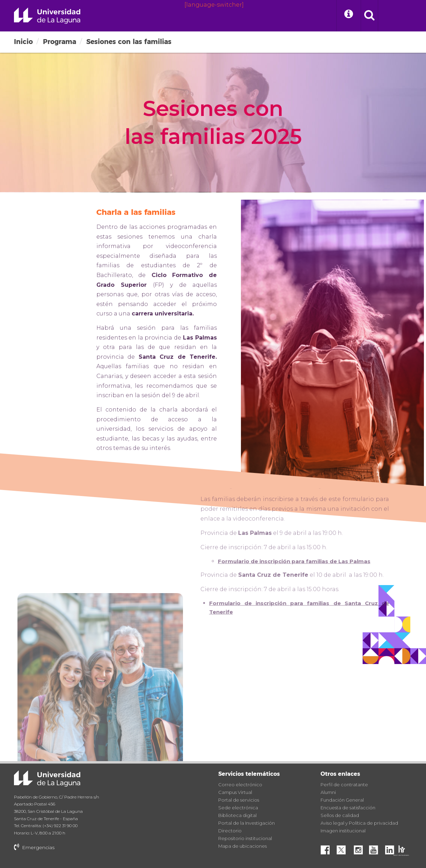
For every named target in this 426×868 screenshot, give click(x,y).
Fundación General (342, 800)
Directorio (230, 831)
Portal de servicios (239, 800)
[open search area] (369, 16)
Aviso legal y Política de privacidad (359, 823)
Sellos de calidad (340, 815)
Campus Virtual (235, 792)
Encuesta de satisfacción (348, 808)
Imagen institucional (343, 831)
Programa (60, 42)
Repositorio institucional (245, 838)
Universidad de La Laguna (47, 16)
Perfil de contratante (344, 785)
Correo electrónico (240, 785)
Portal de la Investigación (247, 823)
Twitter (344, 848)
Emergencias (34, 847)
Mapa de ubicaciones (243, 846)
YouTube (376, 848)
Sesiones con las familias (129, 42)
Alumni (328, 792)
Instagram (360, 848)
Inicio (23, 42)
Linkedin (392, 848)
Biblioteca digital (237, 815)
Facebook (328, 848)
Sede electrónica (238, 808)
